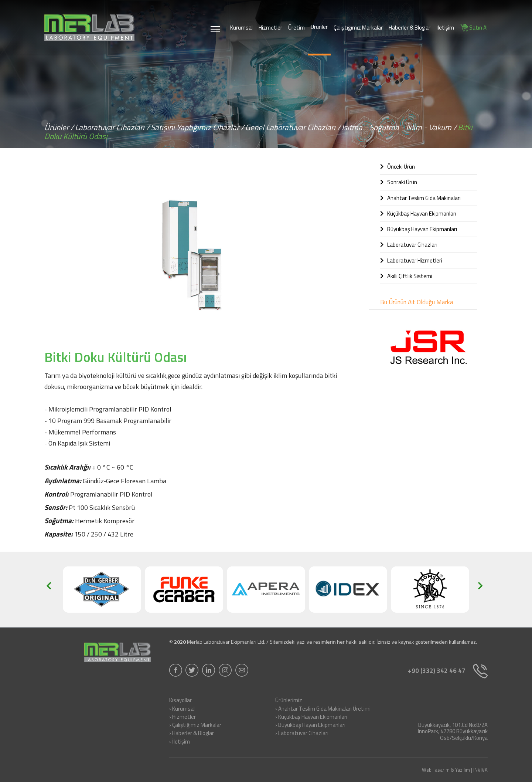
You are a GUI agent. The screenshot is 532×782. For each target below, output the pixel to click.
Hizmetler (270, 28)
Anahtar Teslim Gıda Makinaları (420, 198)
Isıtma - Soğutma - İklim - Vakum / (399, 127)
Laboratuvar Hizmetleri (411, 260)
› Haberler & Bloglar (192, 734)
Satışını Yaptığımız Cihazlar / (197, 127)
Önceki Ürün (398, 167)
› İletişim (180, 742)
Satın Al (474, 28)
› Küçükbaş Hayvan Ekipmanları (311, 717)
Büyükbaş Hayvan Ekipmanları (419, 229)
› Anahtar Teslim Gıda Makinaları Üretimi (323, 709)
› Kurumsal (182, 709)
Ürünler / (59, 127)
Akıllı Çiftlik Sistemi (406, 276)
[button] (344, 173)
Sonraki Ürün (399, 182)
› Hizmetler (183, 717)
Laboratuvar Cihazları (409, 245)
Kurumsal (241, 28)
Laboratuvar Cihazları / (112, 127)
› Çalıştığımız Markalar (195, 725)
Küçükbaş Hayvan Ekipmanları (418, 214)
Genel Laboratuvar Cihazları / (293, 127)
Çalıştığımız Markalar (358, 28)
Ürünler (319, 27)
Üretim (296, 28)
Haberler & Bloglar (410, 28)
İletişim (445, 28)
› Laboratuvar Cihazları (302, 734)
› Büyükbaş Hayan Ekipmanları (310, 725)
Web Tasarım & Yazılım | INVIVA (455, 770)
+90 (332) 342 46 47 (448, 671)
